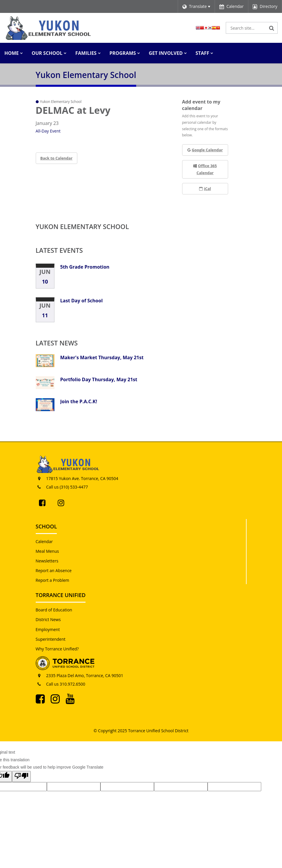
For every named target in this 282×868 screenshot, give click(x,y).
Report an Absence (54, 571)
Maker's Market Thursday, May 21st (102, 357)
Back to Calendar (57, 158)
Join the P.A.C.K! (79, 401)
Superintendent (51, 639)
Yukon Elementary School (82, 226)
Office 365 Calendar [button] (205, 169)
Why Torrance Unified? (57, 649)
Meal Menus (47, 551)
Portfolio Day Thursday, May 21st (99, 379)
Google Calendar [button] (205, 150)
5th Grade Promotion (85, 267)
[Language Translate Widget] (196, 6)
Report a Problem (53, 580)
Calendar (44, 541)
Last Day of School (82, 301)
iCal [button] (205, 189)
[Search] (272, 28)
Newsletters (47, 561)
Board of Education (54, 610)
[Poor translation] (21, 777)
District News (48, 619)
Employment (48, 629)
